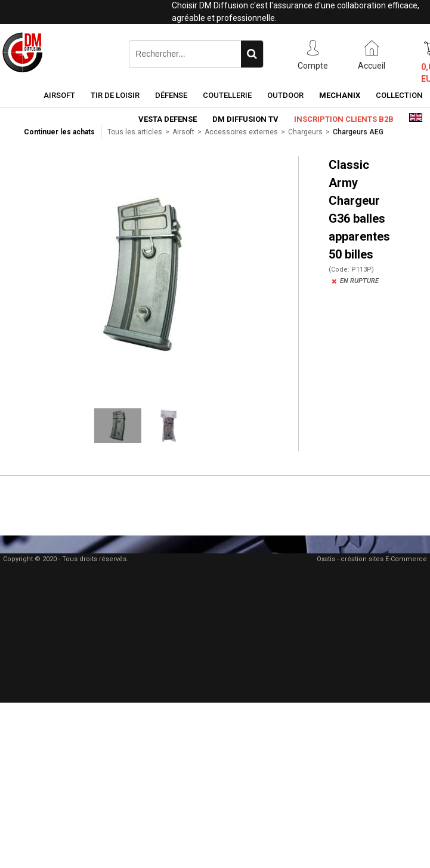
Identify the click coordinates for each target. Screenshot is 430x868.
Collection (399, 95)
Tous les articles (135, 132)
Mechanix (340, 95)
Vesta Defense (168, 119)
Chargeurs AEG (358, 132)
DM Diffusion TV (245, 119)
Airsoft (59, 95)
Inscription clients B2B (344, 119)
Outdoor (285, 95)
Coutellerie (227, 95)
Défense (171, 95)
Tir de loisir (115, 95)
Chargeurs (305, 132)
